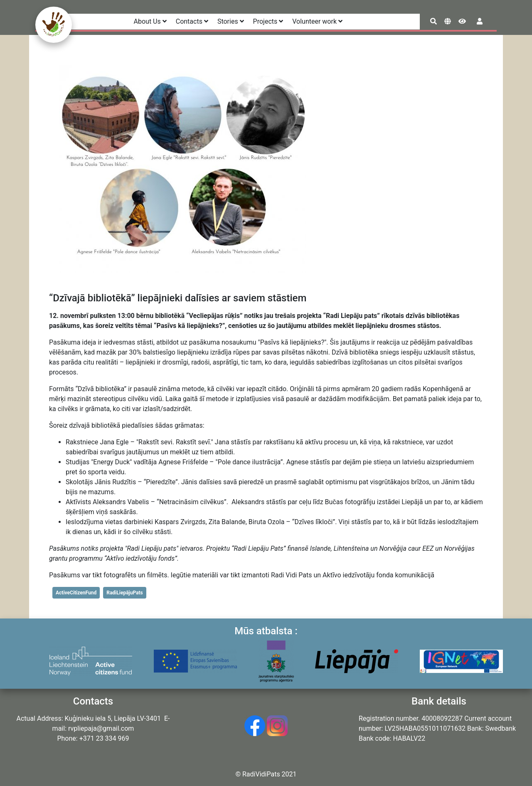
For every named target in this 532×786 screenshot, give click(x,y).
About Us (150, 21)
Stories (231, 21)
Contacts (192, 21)
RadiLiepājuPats (125, 593)
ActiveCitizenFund (76, 593)
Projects (268, 21)
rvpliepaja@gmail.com (101, 728)
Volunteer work (317, 21)
